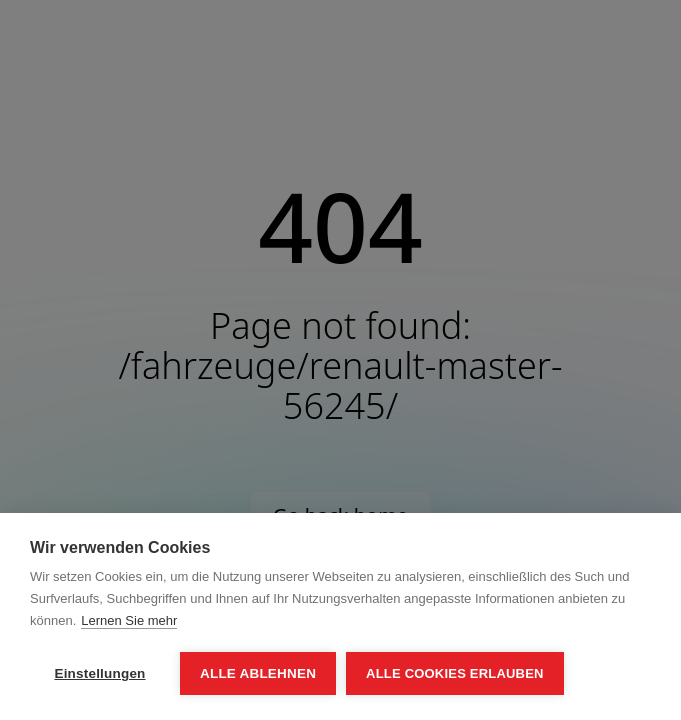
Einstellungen (99, 673)
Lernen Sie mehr (129, 620)
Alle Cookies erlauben (455, 673)
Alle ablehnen (258, 673)
